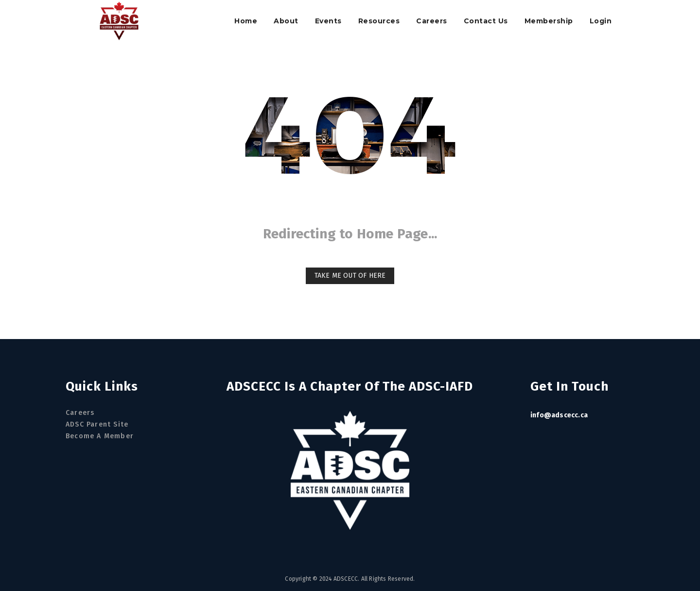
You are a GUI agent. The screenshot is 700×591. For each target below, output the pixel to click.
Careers (432, 21)
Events (328, 21)
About (286, 21)
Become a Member (100, 436)
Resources (379, 21)
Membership (549, 21)
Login (601, 21)
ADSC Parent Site (97, 424)
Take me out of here (350, 276)
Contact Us (486, 21)
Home (246, 21)
